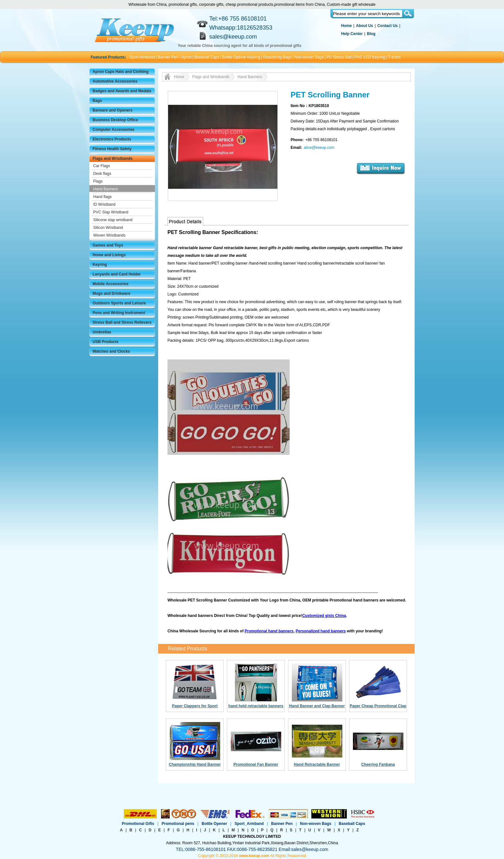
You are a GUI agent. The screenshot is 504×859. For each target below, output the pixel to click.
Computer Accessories (113, 130)
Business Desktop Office (115, 120)
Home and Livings (109, 255)
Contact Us (387, 26)
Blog (371, 34)
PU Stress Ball (339, 57)
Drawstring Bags (277, 57)
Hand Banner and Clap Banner (317, 706)
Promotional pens (178, 824)
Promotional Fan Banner (256, 764)
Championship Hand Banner (195, 764)
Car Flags (102, 166)
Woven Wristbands (109, 235)
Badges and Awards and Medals (122, 91)
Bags (97, 101)
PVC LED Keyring (370, 57)
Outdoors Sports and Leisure (119, 303)
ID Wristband (104, 204)
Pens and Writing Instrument (119, 313)
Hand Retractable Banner (317, 764)
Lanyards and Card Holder (117, 274)
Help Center (352, 34)
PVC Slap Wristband (111, 212)
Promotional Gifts (138, 824)
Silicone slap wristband (113, 220)
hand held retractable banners (256, 706)
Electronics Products (112, 139)
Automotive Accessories (115, 81)
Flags (98, 181)
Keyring (100, 265)
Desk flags (102, 174)
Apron (186, 57)
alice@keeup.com (319, 148)
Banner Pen (168, 57)
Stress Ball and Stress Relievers (122, 322)
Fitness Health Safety (112, 149)
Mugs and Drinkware (111, 294)
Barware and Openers (113, 110)
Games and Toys (108, 245)
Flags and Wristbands (113, 158)
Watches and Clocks (111, 351)
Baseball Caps (207, 57)
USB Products (106, 342)
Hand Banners (106, 189)
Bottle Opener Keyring (241, 57)
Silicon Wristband (108, 228)
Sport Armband (142, 57)
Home (346, 26)
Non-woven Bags (309, 57)
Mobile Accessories (111, 284)
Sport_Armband (249, 824)
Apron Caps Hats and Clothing (121, 72)
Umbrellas (102, 332)
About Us (364, 26)
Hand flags (102, 197)
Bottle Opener (214, 824)
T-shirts (394, 57)
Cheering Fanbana (378, 764)
